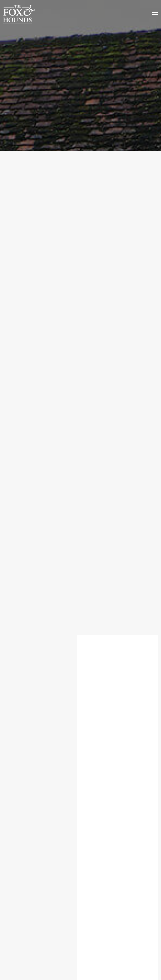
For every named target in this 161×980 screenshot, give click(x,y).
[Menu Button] (155, 15)
